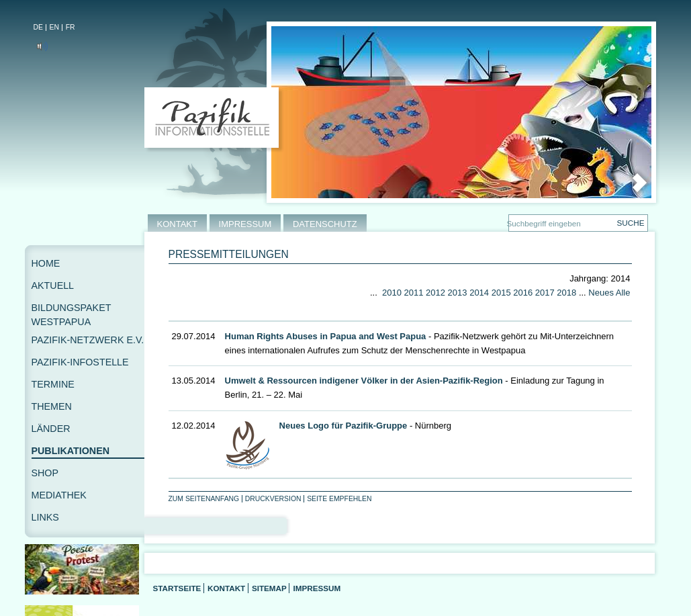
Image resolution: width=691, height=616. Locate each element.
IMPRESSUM (245, 224)
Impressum (317, 588)
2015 (501, 293)
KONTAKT (177, 224)
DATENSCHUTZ (325, 224)
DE (38, 27)
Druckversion (273, 499)
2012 (435, 293)
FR (71, 27)
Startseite (177, 588)
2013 (458, 293)
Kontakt (226, 588)
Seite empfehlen (339, 499)
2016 (523, 293)
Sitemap (269, 588)
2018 (566, 293)
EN (54, 27)
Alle (623, 293)
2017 (545, 293)
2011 (414, 293)
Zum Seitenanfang (204, 499)
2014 (479, 293)
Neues (601, 293)
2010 (392, 293)
